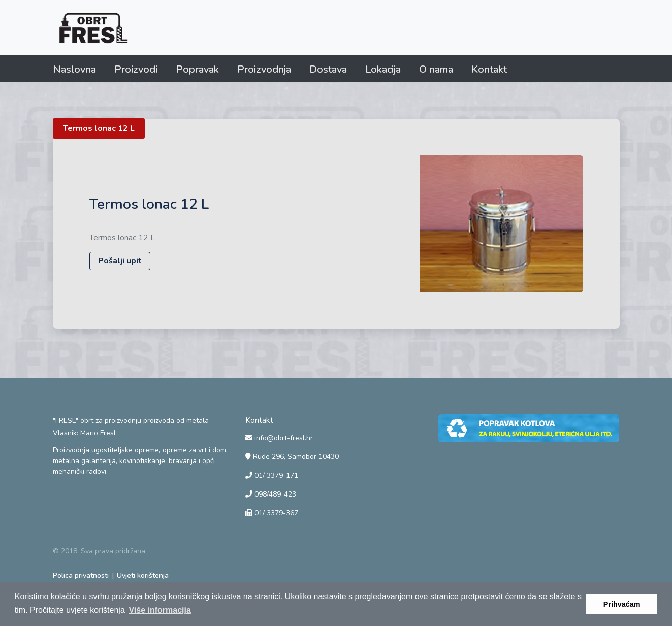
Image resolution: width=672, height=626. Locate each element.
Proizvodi (136, 69)
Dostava (328, 69)
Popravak (197, 69)
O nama (436, 69)
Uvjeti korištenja (143, 575)
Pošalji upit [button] (120, 261)
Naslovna (74, 69)
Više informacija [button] (159, 610)
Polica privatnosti (81, 575)
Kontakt (489, 69)
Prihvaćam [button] (622, 604)
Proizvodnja (264, 69)
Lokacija (383, 69)
